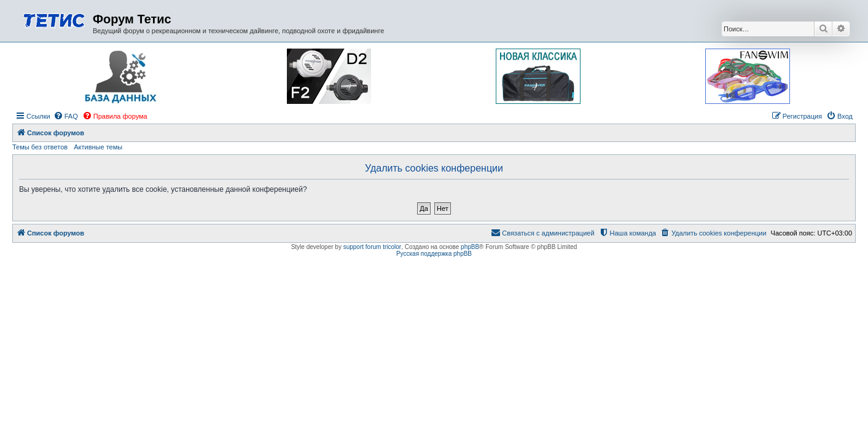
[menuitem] (66, 116)
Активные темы (98, 147)
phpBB (470, 247)
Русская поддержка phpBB (434, 254)
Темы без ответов (40, 147)
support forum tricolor (372, 247)
